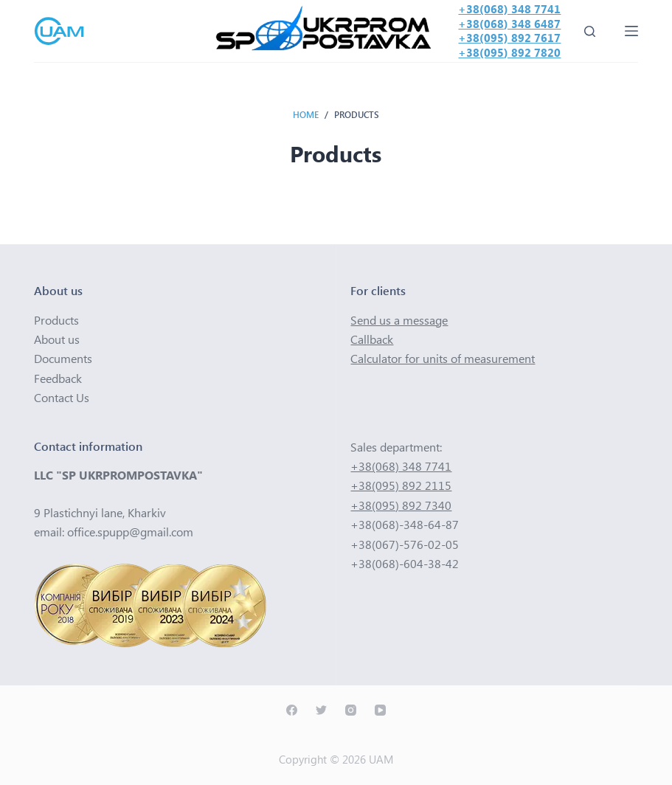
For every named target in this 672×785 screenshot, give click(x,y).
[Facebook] (292, 710)
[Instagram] (351, 710)
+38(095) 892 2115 (401, 485)
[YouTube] (380, 710)
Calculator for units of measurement (443, 358)
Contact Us (62, 397)
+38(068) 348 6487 (509, 24)
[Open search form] (590, 31)
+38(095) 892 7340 (401, 505)
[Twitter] (321, 710)
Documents (63, 358)
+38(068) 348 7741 (509, 9)
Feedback (58, 378)
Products (56, 320)
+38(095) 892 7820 (509, 52)
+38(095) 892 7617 (509, 38)
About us (57, 339)
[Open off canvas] (631, 31)
